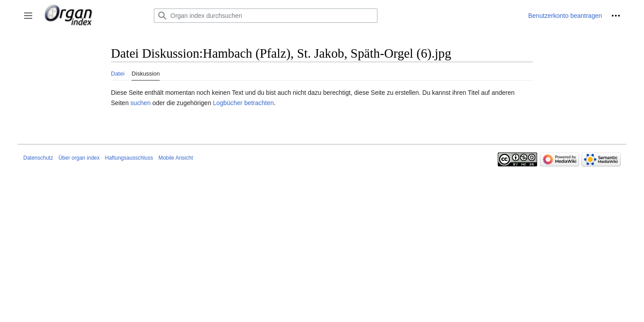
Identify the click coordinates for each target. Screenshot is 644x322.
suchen (141, 103)
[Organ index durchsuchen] (266, 16)
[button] (28, 16)
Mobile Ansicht (176, 158)
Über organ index (79, 158)
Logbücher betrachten (243, 103)
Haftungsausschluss (129, 158)
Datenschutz (38, 158)
